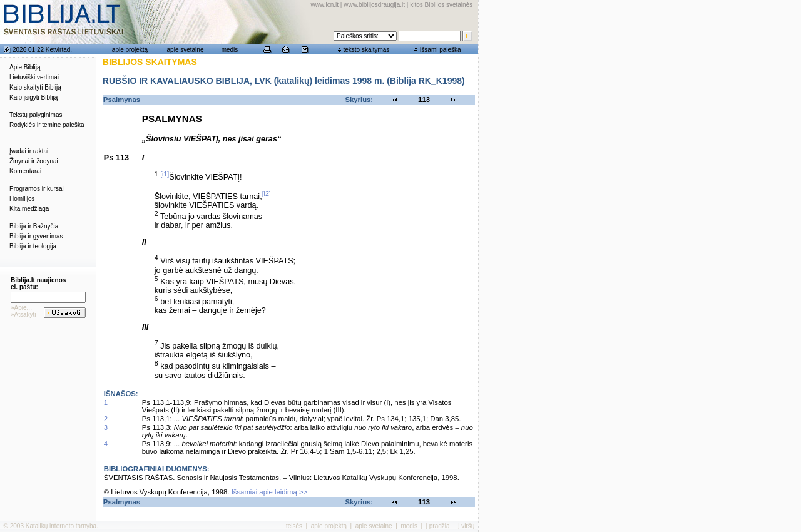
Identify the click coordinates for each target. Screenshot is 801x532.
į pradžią (438, 526)
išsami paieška (441, 50)
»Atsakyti (23, 315)
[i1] (165, 174)
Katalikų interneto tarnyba (61, 526)
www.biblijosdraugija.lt (374, 5)
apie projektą (130, 50)
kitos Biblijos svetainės (441, 5)
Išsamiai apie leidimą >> (270, 492)
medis (230, 50)
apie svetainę (186, 50)
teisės (294, 526)
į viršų (466, 526)
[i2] (267, 193)
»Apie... (21, 308)
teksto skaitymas (366, 50)
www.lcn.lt (325, 5)
